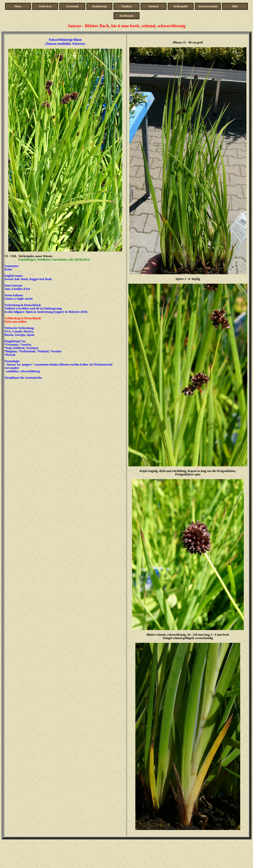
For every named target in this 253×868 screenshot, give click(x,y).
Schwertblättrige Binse (66, 40)
